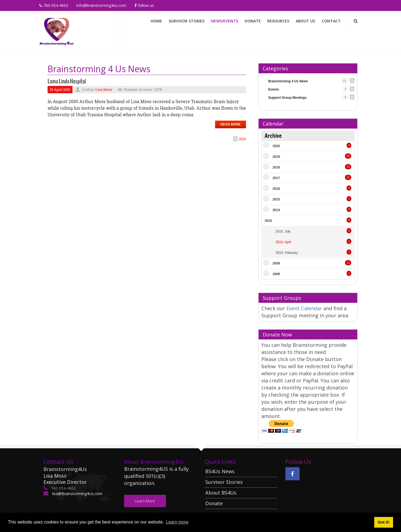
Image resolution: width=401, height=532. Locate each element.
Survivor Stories (187, 21)
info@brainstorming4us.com (101, 5)
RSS (243, 139)
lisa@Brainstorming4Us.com (77, 494)
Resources (278, 21)
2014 (276, 210)
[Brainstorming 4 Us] (57, 31)
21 (344, 81)
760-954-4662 (54, 5)
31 (348, 177)
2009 (276, 263)
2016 (276, 189)
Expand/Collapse (266, 145)
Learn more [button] (177, 522)
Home (156, 21)
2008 (276, 274)
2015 (276, 199)
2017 (276, 178)
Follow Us (144, 5)
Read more (231, 124)
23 (348, 167)
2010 (268, 221)
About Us (305, 21)
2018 (276, 167)
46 (348, 156)
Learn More (145, 501)
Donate (253, 21)
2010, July (283, 231)
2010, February (287, 253)
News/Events (225, 21)
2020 (276, 146)
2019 (276, 157)
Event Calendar (305, 308)
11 (348, 263)
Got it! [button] (384, 522)
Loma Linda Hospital (67, 81)
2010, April (283, 242)
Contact (331, 21)
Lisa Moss (104, 89)
